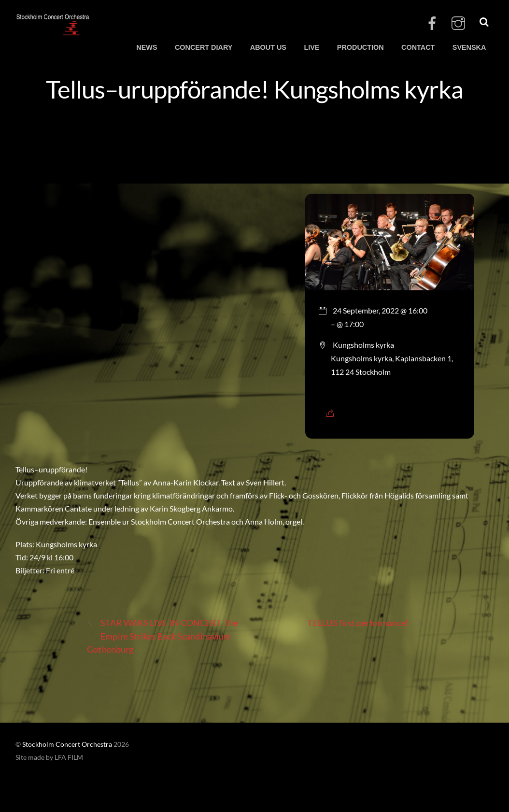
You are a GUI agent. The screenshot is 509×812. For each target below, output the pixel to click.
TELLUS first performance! (364, 623)
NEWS (147, 47)
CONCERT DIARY (204, 47)
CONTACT (418, 47)
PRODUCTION (361, 47)
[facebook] (432, 23)
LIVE (311, 47)
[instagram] (458, 23)
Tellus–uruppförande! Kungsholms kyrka (254, 89)
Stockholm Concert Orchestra (67, 744)
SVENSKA (469, 47)
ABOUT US (268, 47)
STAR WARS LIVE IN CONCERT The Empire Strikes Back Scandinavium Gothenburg (163, 635)
